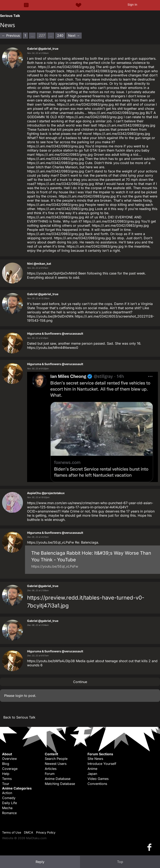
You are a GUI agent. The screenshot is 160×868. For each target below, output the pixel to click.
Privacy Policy (46, 832)
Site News (95, 759)
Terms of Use (12, 832)
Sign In (132, 5)
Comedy (9, 798)
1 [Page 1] (25, 35)
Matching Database (60, 784)
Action (7, 793)
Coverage (10, 769)
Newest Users (56, 764)
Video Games (98, 779)
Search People (56, 759)
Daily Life (9, 803)
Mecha (7, 808)
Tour (6, 784)
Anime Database (58, 779)
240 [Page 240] (60, 35)
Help (6, 774)
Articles (51, 769)
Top (120, 862)
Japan (92, 774)
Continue (80, 682)
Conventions (97, 784)
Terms (7, 779)
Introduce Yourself (102, 764)
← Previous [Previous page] (11, 35)
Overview (9, 759)
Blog (6, 764)
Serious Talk (10, 16)
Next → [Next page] (74, 35)
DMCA (29, 832)
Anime (92, 769)
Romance (9, 813)
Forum (50, 774)
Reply (40, 862)
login (19, 696)
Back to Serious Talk (19, 717)
